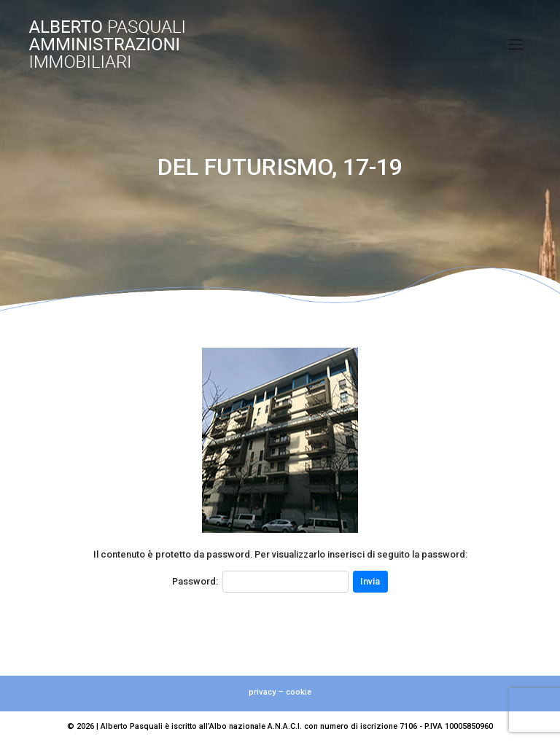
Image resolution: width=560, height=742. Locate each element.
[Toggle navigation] (516, 44)
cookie (299, 692)
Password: (195, 581)
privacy (262, 692)
